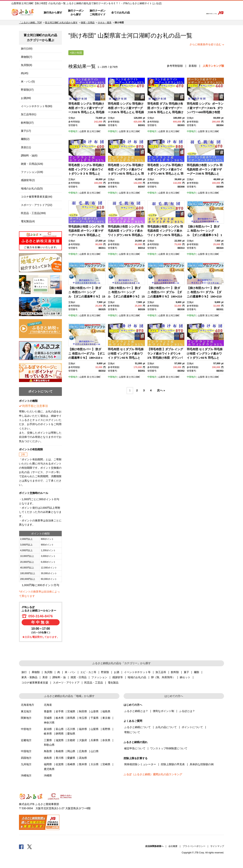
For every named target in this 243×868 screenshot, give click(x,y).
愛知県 (71, 734)
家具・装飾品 (29, 677)
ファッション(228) (32, 172)
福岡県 (48, 764)
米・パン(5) (28, 82)
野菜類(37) (27, 90)
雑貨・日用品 (88, 23)
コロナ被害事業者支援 (35, 683)
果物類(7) (26, 57)
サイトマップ (217, 846)
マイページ (176, 13)
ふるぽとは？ (187, 711)
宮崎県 (106, 764)
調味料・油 (59, 677)
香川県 (60, 758)
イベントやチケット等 (137, 672)
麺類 (196, 672)
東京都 (106, 718)
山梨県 (83, 131)
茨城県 (48, 718)
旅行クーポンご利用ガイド (98, 13)
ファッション (99, 677)
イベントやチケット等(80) (37, 106)
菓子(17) (26, 131)
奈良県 (106, 740)
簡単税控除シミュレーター (140, 764)
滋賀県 (60, 740)
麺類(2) (25, 139)
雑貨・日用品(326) (32, 164)
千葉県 (95, 718)
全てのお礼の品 (121, 13)
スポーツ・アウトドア (66, 683)
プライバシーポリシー (194, 846)
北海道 (48, 705)
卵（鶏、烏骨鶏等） (163, 677)
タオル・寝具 (105, 23)
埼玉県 (83, 718)
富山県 (60, 729)
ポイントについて (192, 727)
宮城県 (71, 711)
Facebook (21, 847)
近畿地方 (26, 740)
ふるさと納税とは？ (136, 711)
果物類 (36, 672)
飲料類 (175, 672)
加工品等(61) (29, 114)
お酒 (117, 672)
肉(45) (25, 73)
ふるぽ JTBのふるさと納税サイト (23, 13)
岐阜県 (48, 734)
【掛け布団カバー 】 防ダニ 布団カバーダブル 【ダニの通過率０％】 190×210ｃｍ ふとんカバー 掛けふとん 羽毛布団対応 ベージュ (87, 358)
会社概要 (173, 846)
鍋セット (185, 677)
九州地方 (26, 764)
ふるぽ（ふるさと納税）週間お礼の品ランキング (153, 774)
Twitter (30, 847)
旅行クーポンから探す (76, 13)
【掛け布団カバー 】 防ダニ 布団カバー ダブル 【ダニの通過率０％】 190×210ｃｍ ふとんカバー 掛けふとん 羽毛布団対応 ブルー (205, 296)
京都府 (71, 740)
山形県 (95, 711)
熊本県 (83, 764)
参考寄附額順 (175, 66)
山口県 (95, 751)
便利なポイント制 (163, 711)
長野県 (106, 729)
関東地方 (26, 718)
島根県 (60, 751)
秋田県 (83, 711)
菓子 (186, 672)
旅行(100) (27, 49)
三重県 (48, 740)
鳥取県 (48, 751)
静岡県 (60, 734)
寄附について (132, 732)
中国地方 (26, 751)
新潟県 (48, 729)
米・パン (70, 672)
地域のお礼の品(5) (32, 188)
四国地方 (26, 758)
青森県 (48, 711)
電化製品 (113, 683)
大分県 (95, 764)
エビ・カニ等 (88, 672)
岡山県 (71, 751)
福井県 (83, 729)
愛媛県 (71, 758)
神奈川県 (49, 723)
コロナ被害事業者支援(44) (37, 197)
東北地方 (26, 711)
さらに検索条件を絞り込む (205, 44)
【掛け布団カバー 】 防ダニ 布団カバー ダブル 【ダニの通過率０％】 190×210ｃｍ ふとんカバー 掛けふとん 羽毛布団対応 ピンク (165, 296)
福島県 (106, 711)
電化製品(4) (28, 221)
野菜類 (105, 672)
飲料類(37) (27, 123)
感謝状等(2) (28, 180)
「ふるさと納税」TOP (30, 23)
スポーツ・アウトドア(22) (37, 205)
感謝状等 (118, 677)
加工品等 (161, 672)
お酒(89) (26, 98)
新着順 (193, 66)
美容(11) (26, 147)
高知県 (83, 758)
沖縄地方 (26, 775)
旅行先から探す (53, 13)
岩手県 (60, 711)
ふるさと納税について (137, 727)
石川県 (71, 729)
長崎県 (71, 764)
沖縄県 (48, 775)
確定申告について (135, 748)
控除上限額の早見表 (173, 764)
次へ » (161, 390)
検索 (199, 13)
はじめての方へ (144, 13)
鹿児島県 (49, 769)
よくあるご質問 (162, 13)
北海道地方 (28, 705)
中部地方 (73, 131)
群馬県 (71, 718)
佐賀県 (60, 764)
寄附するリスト (188, 13)
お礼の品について (166, 727)
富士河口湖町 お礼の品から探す (61, 23)
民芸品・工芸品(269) (33, 213)
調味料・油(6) (29, 155)
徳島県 (48, 758)
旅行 (24, 672)
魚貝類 (48, 672)
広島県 (83, 751)
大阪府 (83, 740)
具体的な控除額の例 (202, 764)
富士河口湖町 (133, 36)
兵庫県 (95, 740)
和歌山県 (49, 745)
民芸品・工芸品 (94, 683)
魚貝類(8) (26, 65)
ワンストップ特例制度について (169, 748)
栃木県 (60, 718)
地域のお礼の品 (137, 677)
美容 (45, 677)
